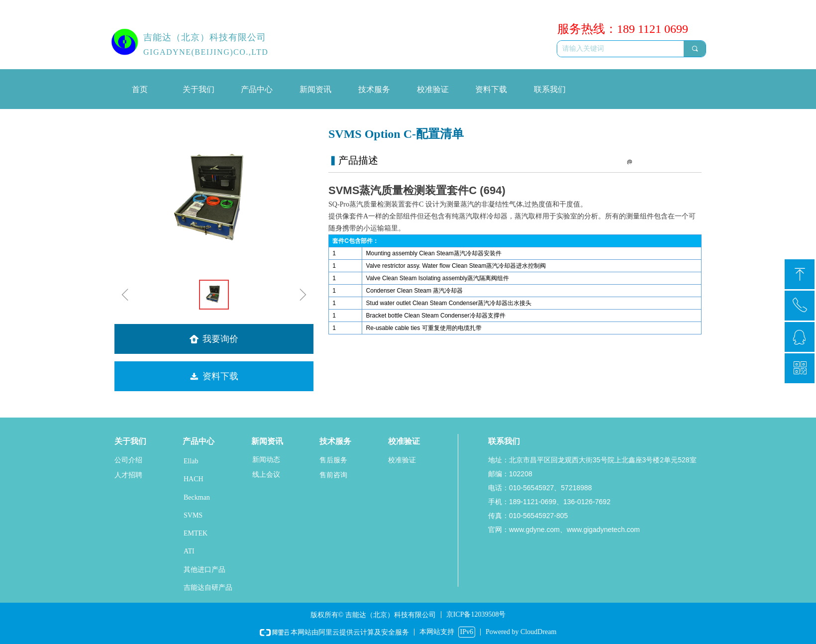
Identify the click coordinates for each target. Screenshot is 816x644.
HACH (194, 479)
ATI (189, 551)
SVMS (193, 515)
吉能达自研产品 (208, 588)
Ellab (191, 461)
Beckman (197, 497)
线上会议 (266, 475)
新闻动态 (266, 460)
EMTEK (196, 533)
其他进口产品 (204, 570)
